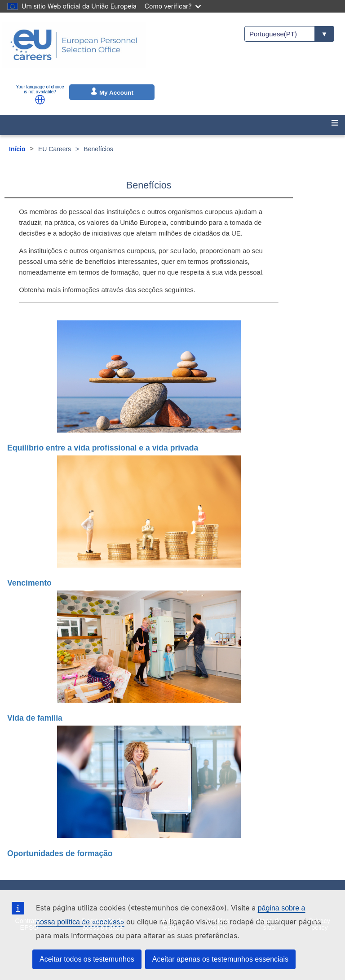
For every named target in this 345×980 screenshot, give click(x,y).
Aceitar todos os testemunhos (87, 959)
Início (17, 149)
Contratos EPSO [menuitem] (29, 924)
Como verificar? (173, 6)
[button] (40, 100)
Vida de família (35, 718)
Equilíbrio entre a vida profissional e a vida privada (103, 448)
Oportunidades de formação (60, 853)
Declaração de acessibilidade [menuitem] (103, 924)
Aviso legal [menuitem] (169, 924)
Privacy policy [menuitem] (320, 924)
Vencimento (29, 583)
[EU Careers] (74, 51)
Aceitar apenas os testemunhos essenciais (220, 959)
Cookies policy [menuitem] (217, 924)
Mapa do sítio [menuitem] (269, 924)
